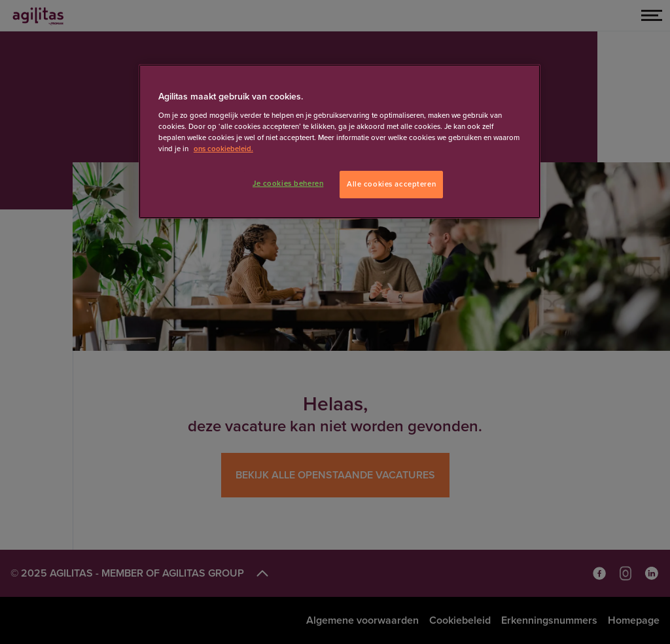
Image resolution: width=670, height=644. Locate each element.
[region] (340, 141)
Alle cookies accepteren (391, 184)
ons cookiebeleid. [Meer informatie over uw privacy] (223, 149)
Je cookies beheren (288, 184)
